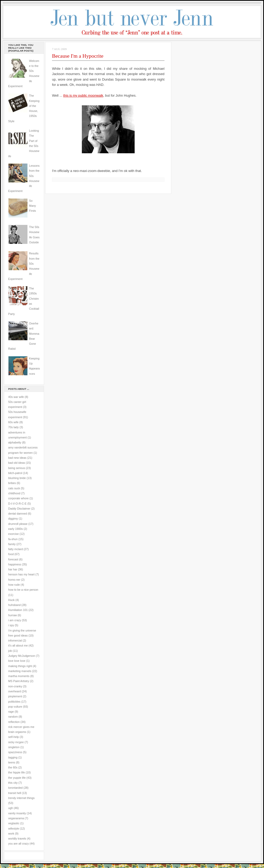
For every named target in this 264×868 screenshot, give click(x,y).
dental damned (18, 514)
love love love (17, 661)
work (11, 834)
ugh (11, 808)
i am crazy (15, 620)
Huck (11, 600)
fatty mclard (15, 549)
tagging (13, 757)
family (12, 544)
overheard (15, 691)
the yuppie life (17, 778)
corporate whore (18, 498)
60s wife (13, 422)
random (13, 717)
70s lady (13, 427)
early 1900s (15, 529)
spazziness (15, 752)
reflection (14, 722)
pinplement (15, 696)
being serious (17, 468)
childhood (14, 493)
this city (13, 783)
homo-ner (14, 580)
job (10, 651)
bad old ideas (17, 463)
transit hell (15, 793)
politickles (14, 702)
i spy (11, 625)
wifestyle (14, 828)
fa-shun (13, 539)
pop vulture (15, 707)
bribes (12, 483)
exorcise (13, 534)
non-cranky (15, 686)
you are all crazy (18, 844)
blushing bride (17, 478)
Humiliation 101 (18, 610)
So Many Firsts (32, 206)
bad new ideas (17, 458)
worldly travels (17, 839)
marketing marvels (20, 671)
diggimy (13, 519)
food (11, 554)
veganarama (16, 818)
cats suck (14, 488)
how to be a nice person (23, 590)
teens (12, 762)
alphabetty (15, 442)
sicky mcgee (16, 742)
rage (11, 712)
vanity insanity (17, 813)
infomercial (15, 640)
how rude (14, 585)
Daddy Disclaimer (19, 509)
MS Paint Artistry (19, 681)
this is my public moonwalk (83, 95)
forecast (13, 559)
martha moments (19, 676)
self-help (14, 737)
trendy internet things (21, 798)
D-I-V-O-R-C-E (17, 504)
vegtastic (14, 823)
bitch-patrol (15, 473)
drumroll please (18, 524)
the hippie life (16, 772)
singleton (14, 747)
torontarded (15, 788)
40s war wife (16, 397)
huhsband (14, 605)
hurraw (13, 615)
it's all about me (18, 645)
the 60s (13, 767)
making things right (20, 666)
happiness (15, 564)
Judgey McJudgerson (22, 656)
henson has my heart (21, 574)
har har (13, 569)
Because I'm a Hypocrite (78, 56)
